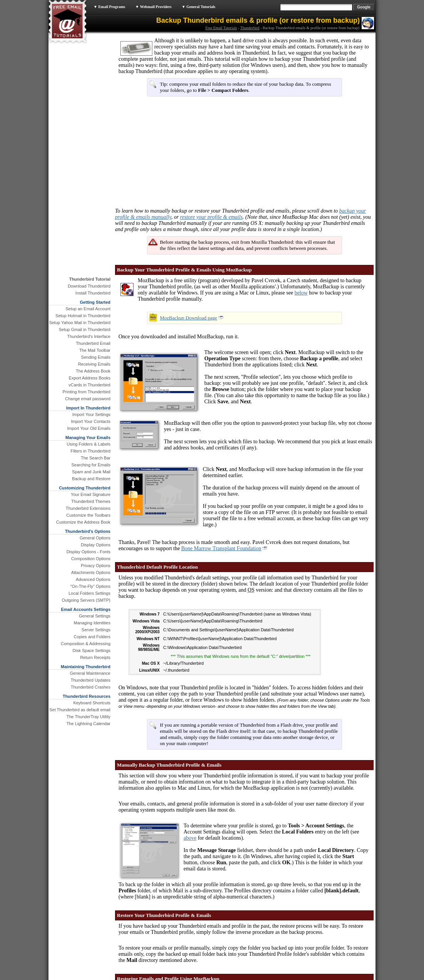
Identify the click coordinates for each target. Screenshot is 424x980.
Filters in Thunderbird (90, 451)
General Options (95, 538)
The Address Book (93, 371)
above (190, 838)
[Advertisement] (175, 155)
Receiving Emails (94, 364)
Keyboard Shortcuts (92, 703)
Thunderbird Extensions (88, 508)
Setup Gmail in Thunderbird (85, 329)
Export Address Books (90, 378)
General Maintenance (90, 673)
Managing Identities (92, 623)
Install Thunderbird (93, 293)
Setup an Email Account (88, 309)
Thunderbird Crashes (91, 687)
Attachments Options (91, 572)
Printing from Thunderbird (86, 392)
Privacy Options (96, 566)
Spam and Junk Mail (91, 472)
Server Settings (96, 630)
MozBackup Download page (189, 318)
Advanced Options (93, 579)
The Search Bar (96, 458)
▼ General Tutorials (199, 7)
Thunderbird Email (93, 343)
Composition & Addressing (86, 644)
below (301, 293)
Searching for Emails (91, 465)
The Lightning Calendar (88, 724)
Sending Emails (96, 357)
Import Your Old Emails (89, 428)
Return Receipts (95, 657)
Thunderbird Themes (91, 501)
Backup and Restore (91, 479)
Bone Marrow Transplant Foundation (221, 548)
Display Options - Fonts (88, 552)
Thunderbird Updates (91, 680)
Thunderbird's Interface (89, 336)
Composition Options (91, 559)
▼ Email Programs (109, 7)
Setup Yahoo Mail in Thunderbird (80, 323)
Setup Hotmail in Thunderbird (83, 316)
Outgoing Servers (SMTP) (86, 600)
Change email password (88, 399)
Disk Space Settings (92, 651)
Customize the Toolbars (88, 515)
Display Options (96, 545)
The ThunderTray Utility (88, 717)
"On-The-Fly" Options (90, 586)
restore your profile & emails (211, 217)
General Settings (95, 616)
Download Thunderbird (89, 286)
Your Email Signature (91, 494)
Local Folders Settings (89, 593)
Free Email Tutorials (221, 28)
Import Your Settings (91, 414)
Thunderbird (250, 28)
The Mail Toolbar (95, 350)
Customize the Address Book (83, 522)
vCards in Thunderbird (89, 385)
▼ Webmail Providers (153, 7)
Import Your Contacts (91, 421)
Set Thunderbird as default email (80, 710)
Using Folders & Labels (88, 444)
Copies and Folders (92, 637)
